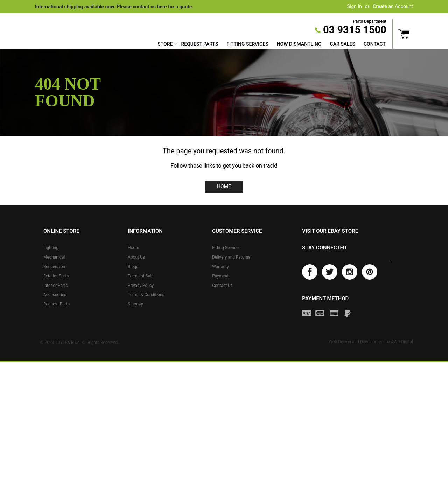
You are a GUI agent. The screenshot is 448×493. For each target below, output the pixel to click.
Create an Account (393, 6)
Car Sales (343, 44)
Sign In (355, 6)
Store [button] (165, 44)
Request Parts (199, 44)
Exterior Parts (56, 276)
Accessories (55, 295)
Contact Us (222, 286)
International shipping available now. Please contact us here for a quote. (114, 7)
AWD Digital (402, 343)
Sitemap (135, 304)
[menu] (272, 45)
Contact (375, 44)
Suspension (54, 267)
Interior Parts (56, 286)
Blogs (133, 267)
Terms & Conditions (146, 295)
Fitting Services (247, 44)
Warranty (220, 267)
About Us (136, 257)
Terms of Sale (141, 276)
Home (224, 186)
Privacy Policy (141, 286)
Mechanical (54, 257)
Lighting (51, 248)
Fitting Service (225, 248)
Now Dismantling (299, 44)
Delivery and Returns (231, 257)
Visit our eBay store (330, 231)
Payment (220, 276)
